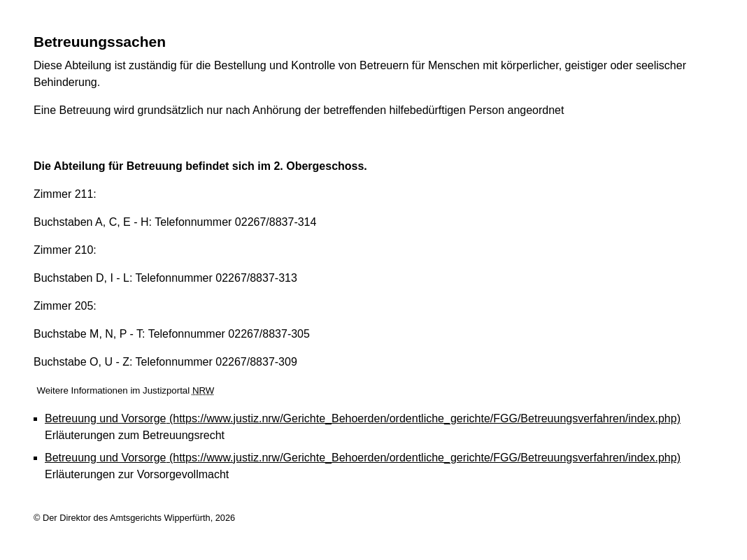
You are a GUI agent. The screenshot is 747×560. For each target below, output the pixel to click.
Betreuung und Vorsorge (363, 418)
